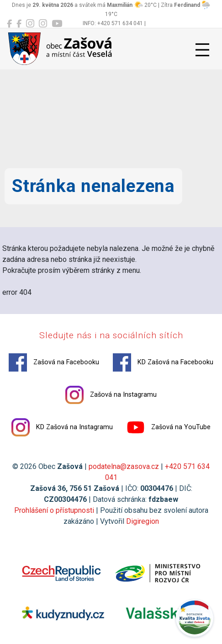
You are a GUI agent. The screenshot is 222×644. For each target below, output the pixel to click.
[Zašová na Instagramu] (30, 24)
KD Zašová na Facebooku (163, 362)
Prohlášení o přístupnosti (54, 510)
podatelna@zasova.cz (124, 466)
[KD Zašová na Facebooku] (19, 24)
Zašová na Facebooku (54, 362)
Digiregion (143, 521)
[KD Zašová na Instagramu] (43, 24)
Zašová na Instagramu (111, 395)
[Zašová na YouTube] (57, 24)
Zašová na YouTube (169, 427)
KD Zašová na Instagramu (62, 427)
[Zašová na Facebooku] (9, 24)
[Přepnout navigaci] (202, 50)
